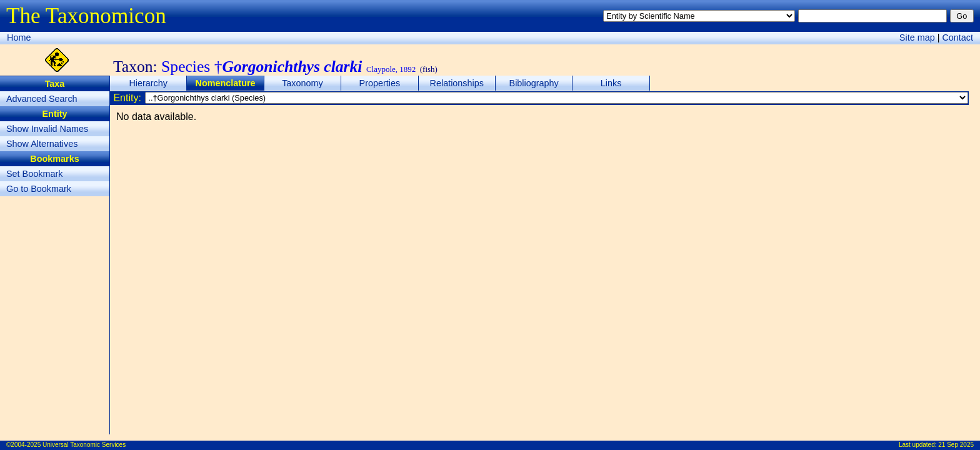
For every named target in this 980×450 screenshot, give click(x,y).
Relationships (457, 83)
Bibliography (534, 83)
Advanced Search (42, 99)
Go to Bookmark (39, 189)
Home (19, 37)
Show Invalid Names (47, 129)
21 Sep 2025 (956, 445)
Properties (380, 83)
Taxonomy (302, 83)
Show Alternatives (42, 144)
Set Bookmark (34, 174)
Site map (917, 37)
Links (611, 83)
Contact (957, 37)
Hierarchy (148, 83)
